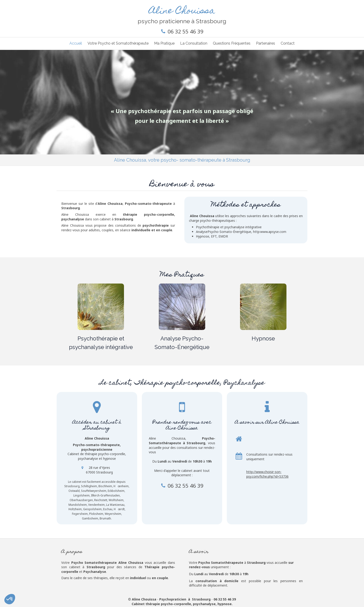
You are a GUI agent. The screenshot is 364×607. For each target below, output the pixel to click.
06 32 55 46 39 (185, 31)
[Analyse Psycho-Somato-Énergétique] (182, 307)
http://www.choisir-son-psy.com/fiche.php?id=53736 (267, 474)
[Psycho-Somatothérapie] (101, 307)
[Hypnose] (263, 307)
